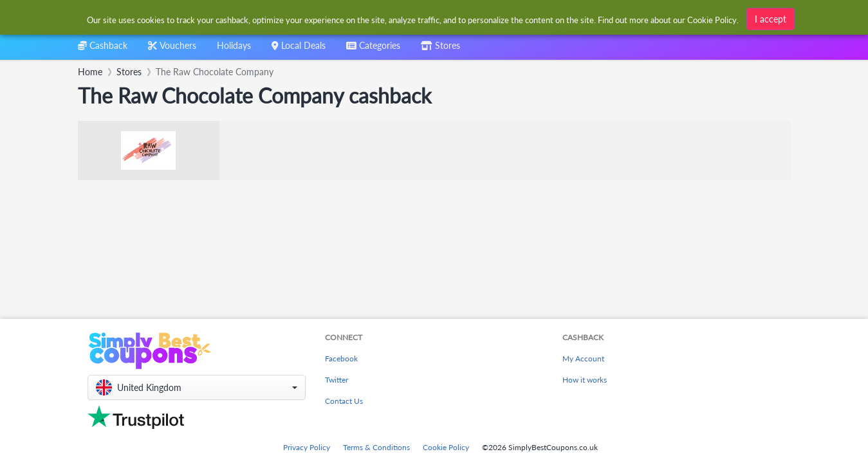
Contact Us (344, 401)
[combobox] (373, 50)
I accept (771, 19)
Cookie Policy (446, 447)
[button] (197, 387)
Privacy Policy (307, 447)
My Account (583, 359)
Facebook (341, 359)
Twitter (337, 380)
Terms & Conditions (376, 447)
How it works (585, 380)
